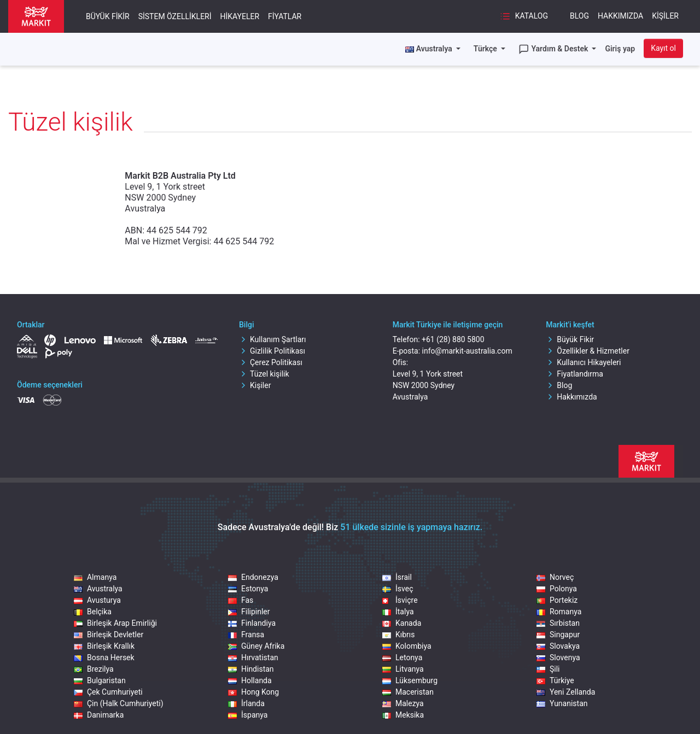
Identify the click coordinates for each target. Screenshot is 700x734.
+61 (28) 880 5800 (453, 339)
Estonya (248, 589)
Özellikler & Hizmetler (588, 351)
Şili (548, 669)
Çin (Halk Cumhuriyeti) (119, 703)
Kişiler (665, 16)
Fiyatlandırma (574, 374)
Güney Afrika (256, 646)
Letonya (402, 657)
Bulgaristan (100, 680)
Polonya (557, 589)
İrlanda (246, 703)
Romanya (559, 612)
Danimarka (99, 715)
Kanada (402, 623)
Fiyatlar (285, 16)
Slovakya (558, 646)
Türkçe (486, 49)
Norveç (555, 577)
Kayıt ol (663, 48)
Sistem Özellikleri (175, 16)
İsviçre (400, 600)
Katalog (524, 16)
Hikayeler (240, 16)
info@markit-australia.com (467, 351)
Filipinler (249, 612)
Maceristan (408, 692)
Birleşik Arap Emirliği (115, 623)
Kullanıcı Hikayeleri (583, 362)
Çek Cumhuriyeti (108, 692)
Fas (241, 600)
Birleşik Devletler (109, 635)
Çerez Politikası (271, 362)
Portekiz (557, 600)
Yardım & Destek (554, 49)
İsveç (398, 589)
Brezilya (94, 669)
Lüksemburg (410, 680)
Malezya (403, 703)
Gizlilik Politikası (272, 351)
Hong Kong (253, 692)
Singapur (558, 635)
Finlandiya (252, 623)
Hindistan (251, 669)
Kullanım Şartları (273, 339)
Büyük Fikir (108, 16)
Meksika (403, 715)
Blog (579, 16)
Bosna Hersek (104, 657)
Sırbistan (558, 623)
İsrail (397, 577)
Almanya (95, 577)
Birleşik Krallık (104, 646)
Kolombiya (407, 646)
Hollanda (250, 680)
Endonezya (253, 577)
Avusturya (97, 600)
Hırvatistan (253, 657)
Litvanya (403, 669)
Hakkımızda (620, 16)
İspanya (248, 715)
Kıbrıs (399, 635)
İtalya (398, 612)
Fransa (246, 635)
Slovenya (558, 657)
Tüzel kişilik (264, 374)
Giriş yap (620, 49)
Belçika (93, 612)
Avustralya (98, 589)
